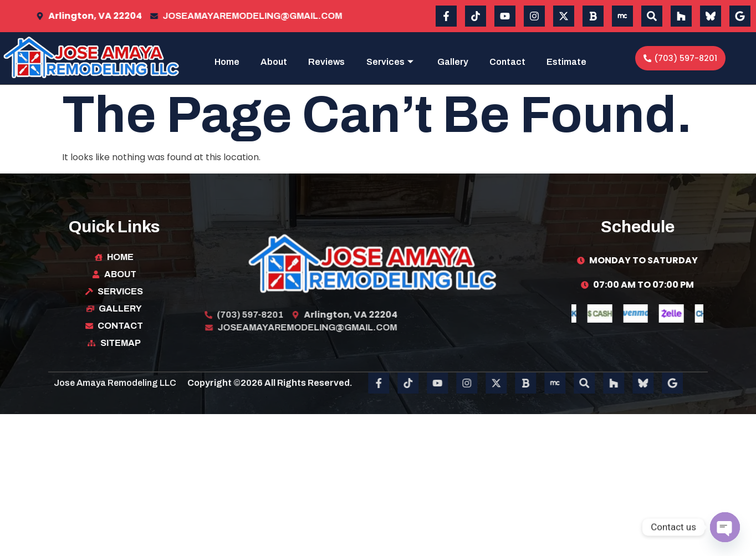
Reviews (380, 60)
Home (275, 60)
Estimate (567, 92)
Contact (568, 60)
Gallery (511, 60)
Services (445, 60)
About (325, 60)
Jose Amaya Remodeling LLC (115, 397)
